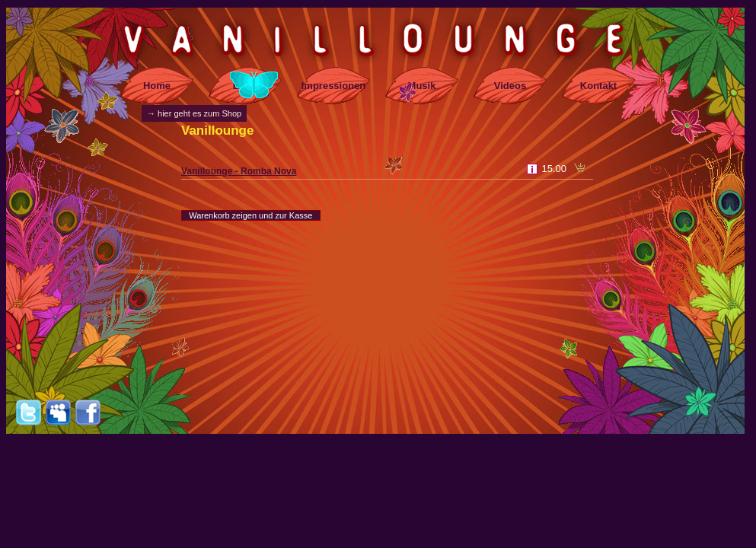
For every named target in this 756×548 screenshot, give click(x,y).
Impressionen (334, 86)
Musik (422, 86)
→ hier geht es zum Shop (194, 113)
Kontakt (598, 86)
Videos (510, 86)
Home (157, 86)
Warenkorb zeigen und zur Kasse (251, 215)
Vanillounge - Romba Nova (239, 171)
